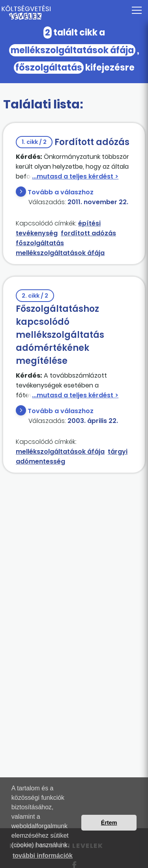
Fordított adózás (73, 142)
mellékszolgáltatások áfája (60, 253)
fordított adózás (88, 233)
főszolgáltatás (40, 243)
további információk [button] (43, 856)
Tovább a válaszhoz (61, 192)
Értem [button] (109, 823)
